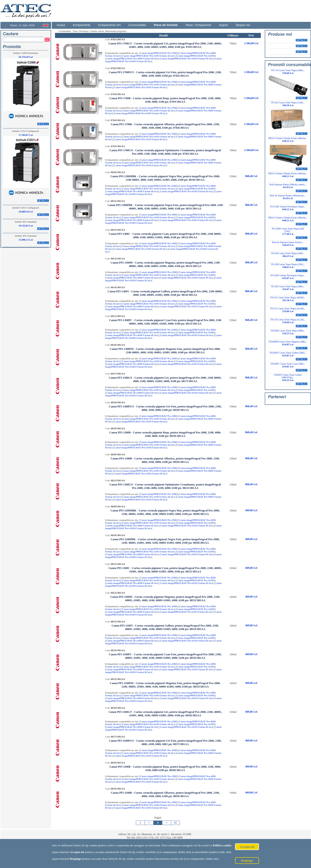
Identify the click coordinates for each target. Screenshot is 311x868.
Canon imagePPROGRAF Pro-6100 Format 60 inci (186, 58)
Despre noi (243, 25)
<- (149, 823)
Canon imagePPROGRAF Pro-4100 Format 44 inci (148, 56)
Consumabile (137, 25)
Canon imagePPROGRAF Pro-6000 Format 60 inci (132, 58)
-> (167, 823)
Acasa (61, 25)
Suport (223, 25)
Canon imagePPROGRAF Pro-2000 (158, 53)
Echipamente (82, 25)
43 (175, 823)
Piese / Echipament (198, 25)
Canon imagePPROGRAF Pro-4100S (196, 56)
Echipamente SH (110, 25)
